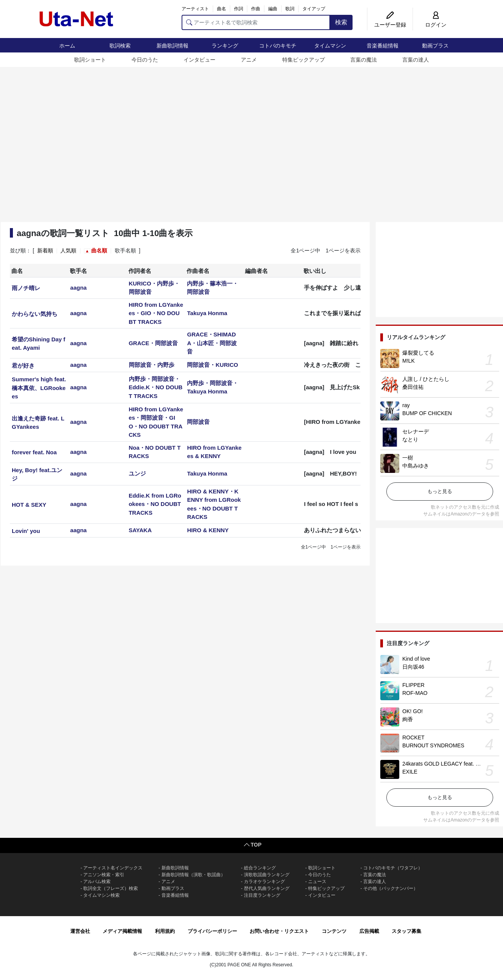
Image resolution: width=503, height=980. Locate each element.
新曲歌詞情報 (172, 46)
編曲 (273, 9)
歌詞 (290, 9)
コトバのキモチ (278, 46)
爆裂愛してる (418, 353)
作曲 (256, 9)
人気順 (68, 251)
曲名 (221, 9)
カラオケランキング (264, 882)
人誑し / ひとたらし (426, 379)
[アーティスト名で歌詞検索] (256, 22)
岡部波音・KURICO (212, 365)
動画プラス (435, 46)
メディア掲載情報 (122, 931)
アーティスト (195, 9)
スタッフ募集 (407, 931)
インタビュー (199, 60)
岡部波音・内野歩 (152, 365)
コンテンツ (334, 931)
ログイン (436, 25)
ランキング (225, 46)
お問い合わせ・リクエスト (279, 931)
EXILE (410, 772)
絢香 (408, 719)
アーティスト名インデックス (113, 868)
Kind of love (416, 659)
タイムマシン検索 (101, 895)
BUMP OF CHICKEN (427, 413)
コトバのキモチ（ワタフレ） (393, 868)
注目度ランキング (262, 895)
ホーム (67, 46)
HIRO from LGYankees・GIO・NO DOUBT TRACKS (156, 313)
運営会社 (80, 931)
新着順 (45, 251)
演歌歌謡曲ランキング (267, 875)
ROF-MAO (415, 693)
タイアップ (314, 9)
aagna (78, 288)
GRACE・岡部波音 (153, 343)
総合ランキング (260, 868)
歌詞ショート (90, 60)
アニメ (249, 60)
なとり (410, 439)
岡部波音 (198, 422)
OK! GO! (413, 711)
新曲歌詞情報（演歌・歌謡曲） (193, 875)
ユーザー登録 (390, 25)
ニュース (317, 882)
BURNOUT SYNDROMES (433, 745)
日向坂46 (413, 667)
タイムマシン (330, 46)
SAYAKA (140, 530)
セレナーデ (416, 431)
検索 (341, 22)
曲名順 (99, 251)
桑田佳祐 (413, 387)
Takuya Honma (207, 313)
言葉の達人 (416, 60)
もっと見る (440, 491)
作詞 (239, 9)
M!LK (409, 361)
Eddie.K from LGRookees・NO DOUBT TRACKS (155, 504)
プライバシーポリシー (212, 931)
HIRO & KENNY (208, 530)
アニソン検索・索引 (104, 875)
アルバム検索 (97, 882)
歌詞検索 (120, 46)
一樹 (408, 458)
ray (406, 405)
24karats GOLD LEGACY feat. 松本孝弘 (450, 764)
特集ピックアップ (304, 60)
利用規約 (165, 931)
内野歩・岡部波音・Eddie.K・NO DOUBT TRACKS (156, 387)
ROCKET (413, 737)
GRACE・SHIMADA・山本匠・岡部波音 (212, 343)
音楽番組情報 (383, 46)
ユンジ (137, 473)
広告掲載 (369, 931)
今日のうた (145, 60)
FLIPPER (413, 685)
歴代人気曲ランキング (267, 888)
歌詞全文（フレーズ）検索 (111, 888)
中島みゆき (416, 466)
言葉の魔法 (364, 60)
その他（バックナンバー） (391, 888)
